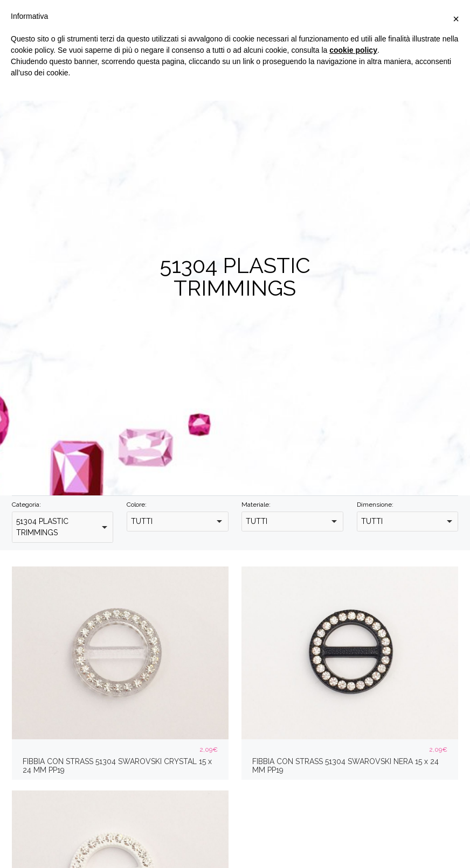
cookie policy (353, 50)
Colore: (137, 505)
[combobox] (63, 527)
